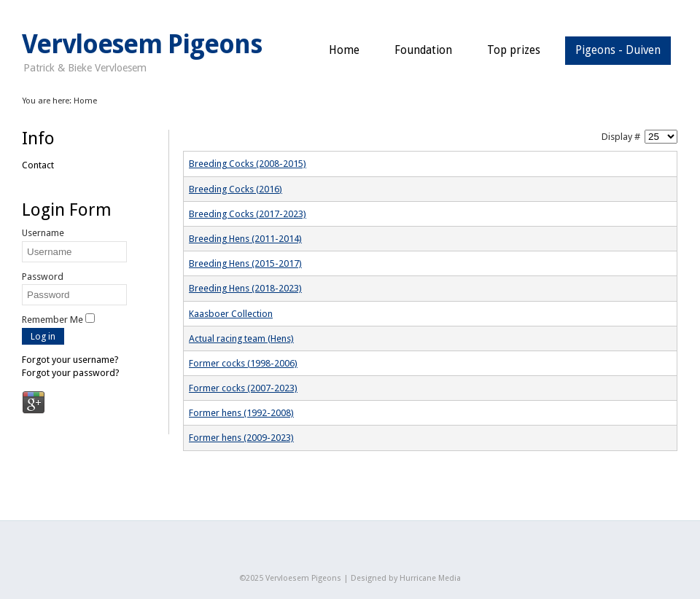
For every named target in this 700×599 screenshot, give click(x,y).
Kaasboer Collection (231, 314)
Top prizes (514, 50)
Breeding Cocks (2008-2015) (248, 164)
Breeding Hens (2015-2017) (245, 263)
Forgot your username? (70, 360)
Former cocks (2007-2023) (243, 388)
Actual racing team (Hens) (241, 338)
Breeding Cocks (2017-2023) (248, 214)
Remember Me (52, 320)
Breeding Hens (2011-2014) (245, 239)
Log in (43, 336)
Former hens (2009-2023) (241, 438)
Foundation (423, 50)
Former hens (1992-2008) (241, 413)
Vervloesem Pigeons (142, 44)
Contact (38, 165)
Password (43, 277)
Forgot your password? (71, 373)
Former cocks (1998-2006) (243, 363)
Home (344, 50)
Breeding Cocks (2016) (236, 189)
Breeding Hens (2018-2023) (245, 288)
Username (43, 233)
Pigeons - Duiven (618, 50)
